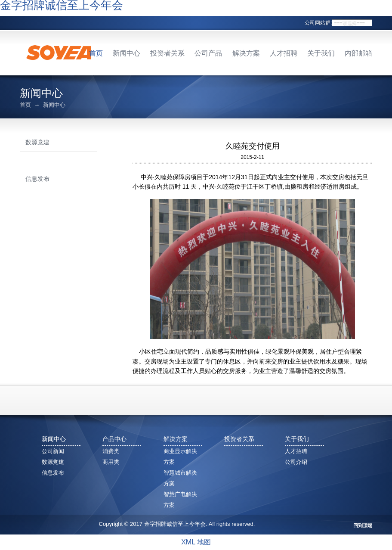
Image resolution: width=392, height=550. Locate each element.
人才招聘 (284, 53)
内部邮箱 (358, 53)
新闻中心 (127, 53)
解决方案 (246, 53)
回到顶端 (363, 526)
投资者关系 (167, 53)
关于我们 (321, 53)
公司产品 (208, 53)
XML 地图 (196, 542)
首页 (96, 53)
